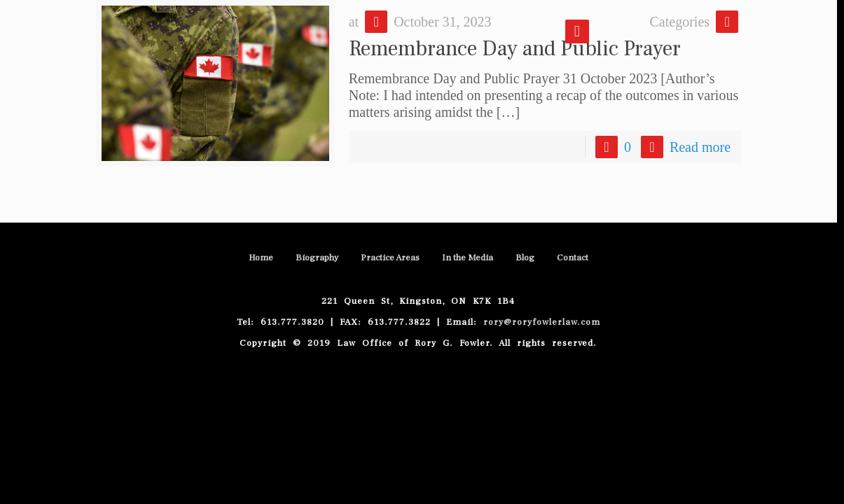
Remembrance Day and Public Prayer (515, 49)
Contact (573, 258)
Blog (525, 258)
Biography (317, 258)
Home (261, 258)
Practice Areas (390, 258)
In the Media (468, 258)
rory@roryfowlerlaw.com (539, 322)
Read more (700, 147)
